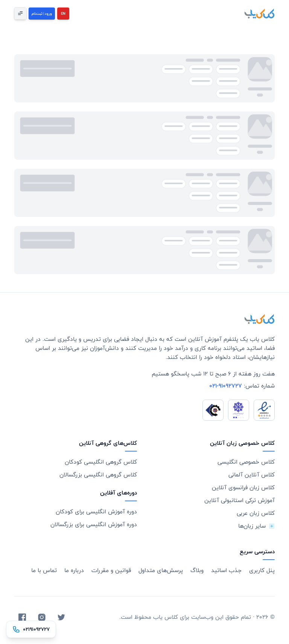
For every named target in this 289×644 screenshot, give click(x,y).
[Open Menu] (20, 14)
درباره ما (74, 570)
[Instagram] (42, 617)
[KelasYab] (259, 14)
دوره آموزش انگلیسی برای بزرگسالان (94, 524)
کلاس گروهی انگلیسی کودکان (101, 462)
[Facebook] (22, 617)
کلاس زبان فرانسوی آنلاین (243, 488)
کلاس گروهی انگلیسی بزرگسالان (98, 475)
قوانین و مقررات (111, 570)
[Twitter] (61, 617)
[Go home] (259, 319)
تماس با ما (44, 570)
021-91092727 (226, 386)
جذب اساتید (226, 570)
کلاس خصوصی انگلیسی (246, 462)
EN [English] (63, 14)
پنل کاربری (262, 570)
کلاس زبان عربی (256, 513)
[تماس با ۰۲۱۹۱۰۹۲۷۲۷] (31, 629)
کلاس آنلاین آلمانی (252, 475)
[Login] (42, 14)
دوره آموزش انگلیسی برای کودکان (96, 512)
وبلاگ (197, 570)
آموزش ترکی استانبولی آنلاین (240, 500)
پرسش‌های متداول (161, 570)
